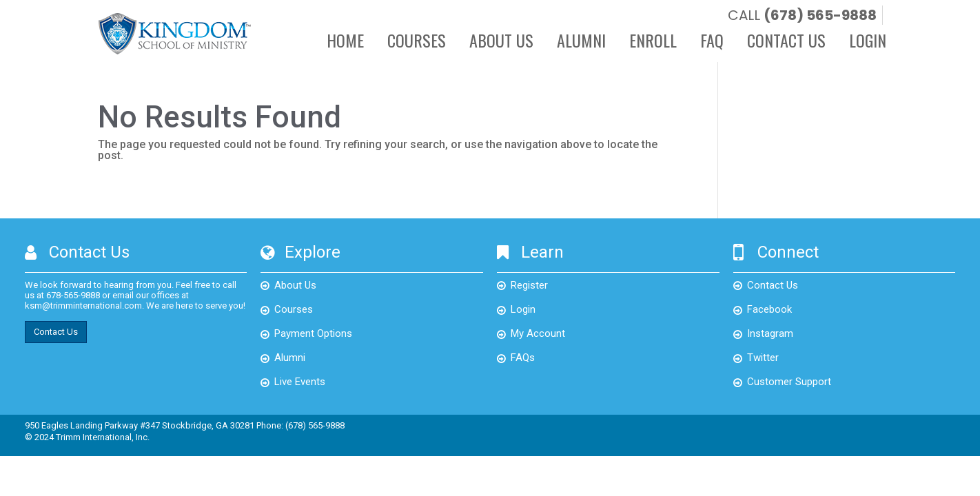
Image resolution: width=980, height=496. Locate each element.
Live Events (300, 382)
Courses (417, 42)
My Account (538, 333)
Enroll (653, 42)
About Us (501, 42)
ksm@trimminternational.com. (84, 306)
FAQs (523, 358)
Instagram (770, 333)
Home (345, 42)
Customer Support (789, 382)
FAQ (712, 42)
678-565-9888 (73, 295)
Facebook (769, 309)
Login (868, 42)
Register (529, 285)
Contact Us (786, 42)
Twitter (763, 358)
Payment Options (313, 333)
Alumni (581, 42)
